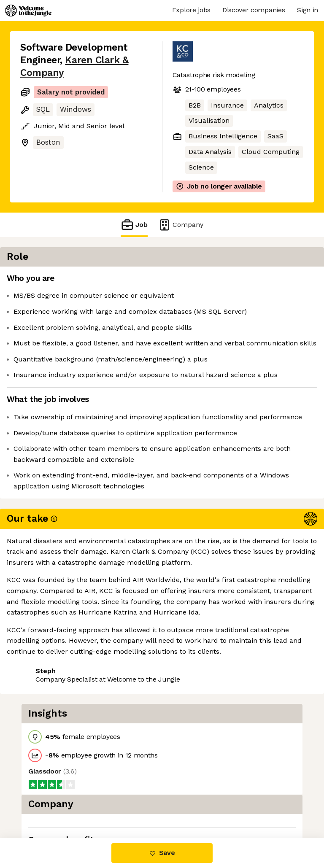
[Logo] (28, 11)
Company (181, 225)
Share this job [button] (43, 681)
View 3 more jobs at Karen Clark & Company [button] (75, 701)
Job (134, 225)
